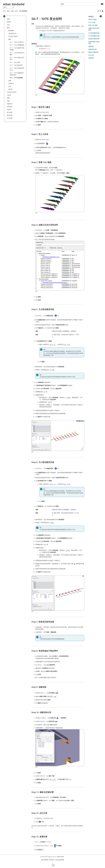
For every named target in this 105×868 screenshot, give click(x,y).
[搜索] (97, 4)
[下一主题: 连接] (100, 11)
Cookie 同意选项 (60, 860)
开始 (8, 25)
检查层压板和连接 (94, 39)
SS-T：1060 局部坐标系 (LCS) (17, 69)
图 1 (37, 52)
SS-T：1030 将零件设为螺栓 (17, 54)
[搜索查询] (79, 4)
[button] (6, 19)
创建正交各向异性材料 (94, 29)
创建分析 (10, 104)
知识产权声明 (45, 860)
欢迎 (8, 19)
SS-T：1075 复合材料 (21, 11)
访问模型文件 (12, 34)
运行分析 (91, 55)
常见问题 (10, 118)
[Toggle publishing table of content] (4, 16)
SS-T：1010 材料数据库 (17, 45)
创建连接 (91, 47)
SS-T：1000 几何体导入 (17, 42)
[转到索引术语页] (100, 5)
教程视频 (11, 31)
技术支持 (52, 860)
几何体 (9, 95)
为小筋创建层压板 (94, 36)
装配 (12, 11)
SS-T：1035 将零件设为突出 (17, 59)
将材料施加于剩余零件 (94, 43)
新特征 (9, 22)
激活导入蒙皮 (92, 20)
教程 (8, 11)
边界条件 (11, 84)
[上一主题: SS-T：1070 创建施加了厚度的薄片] (98, 11)
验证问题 (10, 115)
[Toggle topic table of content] (101, 16)
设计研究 (10, 112)
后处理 (10, 89)
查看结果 (91, 58)
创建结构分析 (92, 49)
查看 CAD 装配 (93, 25)
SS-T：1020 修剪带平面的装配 (17, 49)
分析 (10, 87)
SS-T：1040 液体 (15, 62)
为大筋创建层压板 (94, 33)
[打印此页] (103, 11)
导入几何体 (92, 22)
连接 (10, 81)
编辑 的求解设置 (93, 52)
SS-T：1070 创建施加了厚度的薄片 (17, 74)
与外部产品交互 (13, 36)
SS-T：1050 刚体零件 (16, 65)
